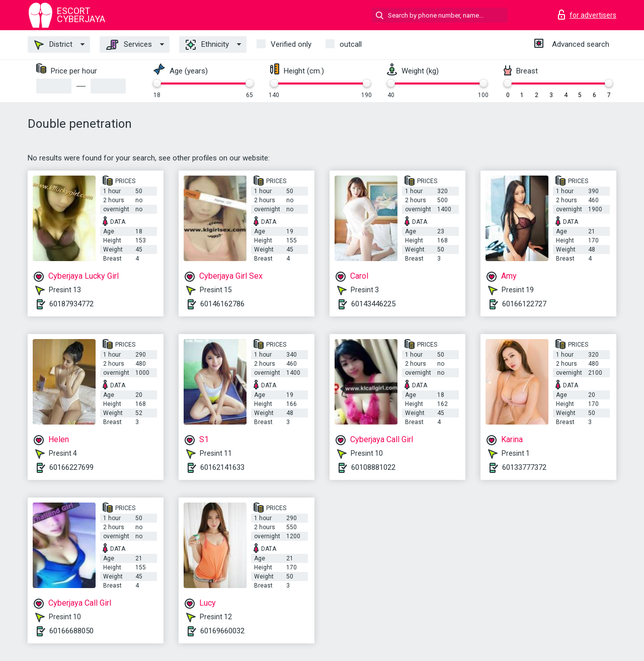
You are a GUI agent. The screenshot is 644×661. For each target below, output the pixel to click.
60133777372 (524, 467)
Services (129, 45)
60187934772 (71, 304)
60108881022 (373, 467)
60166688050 (71, 631)
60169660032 (222, 631)
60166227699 (71, 467)
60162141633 (222, 467)
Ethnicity (207, 45)
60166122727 (524, 304)
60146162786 (222, 304)
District (53, 45)
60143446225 (373, 304)
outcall (351, 44)
